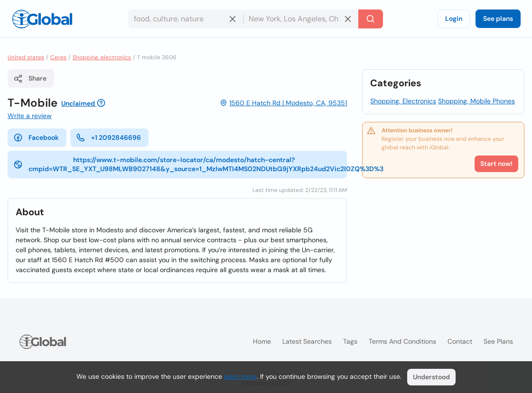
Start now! (496, 164)
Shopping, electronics (102, 57)
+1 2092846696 (108, 137)
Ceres (58, 57)
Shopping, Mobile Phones (476, 101)
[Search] (371, 19)
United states (26, 57)
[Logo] (42, 19)
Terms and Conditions (402, 341)
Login (454, 18)
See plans (498, 18)
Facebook (36, 137)
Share (30, 79)
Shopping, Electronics (403, 101)
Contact (460, 341)
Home (262, 341)
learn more (240, 376)
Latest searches (307, 341)
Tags (350, 341)
